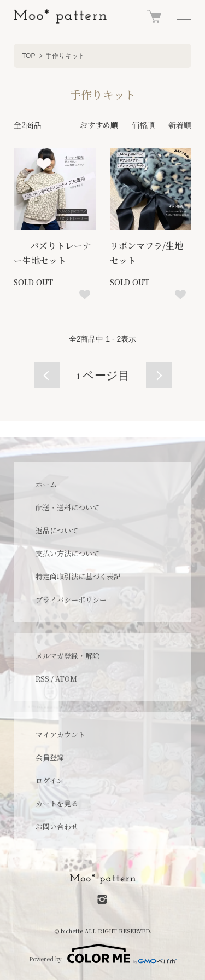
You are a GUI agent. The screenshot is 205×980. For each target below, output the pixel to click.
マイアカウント (60, 734)
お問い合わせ (57, 826)
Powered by (103, 954)
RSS (42, 679)
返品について (57, 530)
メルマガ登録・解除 (68, 656)
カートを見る (57, 803)
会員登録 (50, 757)
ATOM (66, 679)
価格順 (143, 125)
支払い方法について (68, 553)
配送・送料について (68, 507)
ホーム (46, 484)
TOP (28, 56)
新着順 (180, 125)
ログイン (49, 780)
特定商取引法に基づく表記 (78, 576)
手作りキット (65, 56)
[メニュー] (183, 16)
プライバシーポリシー (71, 600)
